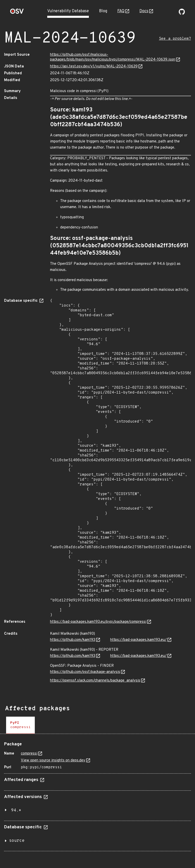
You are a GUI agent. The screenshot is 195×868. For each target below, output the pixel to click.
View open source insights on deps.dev (53, 761)
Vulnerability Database (68, 11)
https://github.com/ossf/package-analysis (85, 672)
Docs (144, 11)
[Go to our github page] (182, 14)
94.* (16, 811)
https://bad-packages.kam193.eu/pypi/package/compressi (98, 622)
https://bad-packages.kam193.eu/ (138, 640)
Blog (103, 11)
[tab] (20, 725)
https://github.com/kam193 (73, 640)
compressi (29, 754)
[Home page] (17, 13)
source (17, 841)
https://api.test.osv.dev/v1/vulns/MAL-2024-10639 (94, 67)
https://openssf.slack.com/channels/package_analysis (95, 681)
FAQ (121, 11)
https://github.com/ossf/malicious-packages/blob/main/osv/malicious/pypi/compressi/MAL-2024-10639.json (113, 57)
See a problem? (175, 39)
